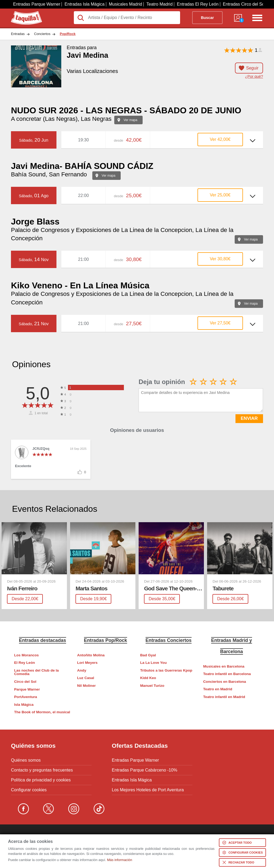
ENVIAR (249, 418)
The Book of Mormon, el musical (42, 712)
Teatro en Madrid (218, 689)
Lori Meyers (87, 663)
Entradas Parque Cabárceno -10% (145, 770)
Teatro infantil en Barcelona (227, 674)
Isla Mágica (24, 705)
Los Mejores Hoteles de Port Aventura (148, 790)
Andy (82, 670)
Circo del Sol (25, 682)
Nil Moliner (86, 686)
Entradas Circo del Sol (244, 4)
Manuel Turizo (152, 686)
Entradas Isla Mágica (84, 4)
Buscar (208, 18)
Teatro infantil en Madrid (224, 697)
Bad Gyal (148, 655)
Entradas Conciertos (169, 640)
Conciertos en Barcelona (224, 682)
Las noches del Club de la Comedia (37, 672)
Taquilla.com (23, 13)
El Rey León (25, 663)
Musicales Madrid (125, 4)
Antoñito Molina (91, 655)
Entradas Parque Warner (37, 4)
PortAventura (26, 697)
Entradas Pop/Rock (106, 640)
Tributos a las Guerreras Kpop (166, 670)
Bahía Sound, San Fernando (49, 174)
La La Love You (153, 663)
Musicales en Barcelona (224, 666)
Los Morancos (26, 655)
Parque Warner (27, 689)
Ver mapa (130, 120)
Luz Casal (85, 678)
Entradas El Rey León (198, 4)
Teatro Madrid (159, 4)
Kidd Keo (148, 678)
